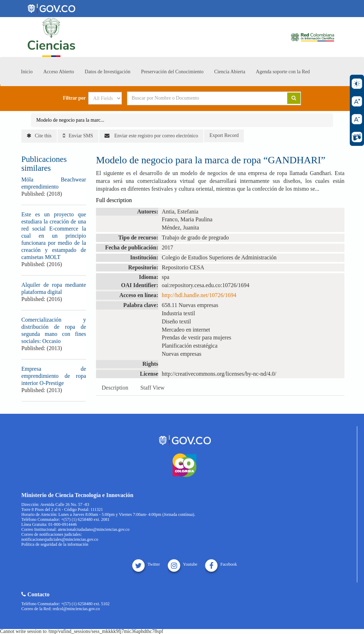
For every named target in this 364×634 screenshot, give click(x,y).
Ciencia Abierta (229, 72)
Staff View (152, 388)
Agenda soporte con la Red (283, 72)
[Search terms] (198, 98)
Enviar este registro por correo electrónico (151, 136)
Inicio (27, 72)
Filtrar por (74, 98)
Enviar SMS (78, 136)
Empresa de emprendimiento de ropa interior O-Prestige (54, 376)
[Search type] (105, 98)
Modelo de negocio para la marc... (70, 120)
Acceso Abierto (59, 72)
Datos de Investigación (107, 72)
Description (115, 388)
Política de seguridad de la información (55, 544)
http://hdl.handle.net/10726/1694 (199, 295)
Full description (114, 200)
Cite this (39, 136)
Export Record (224, 135)
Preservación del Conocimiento (172, 72)
